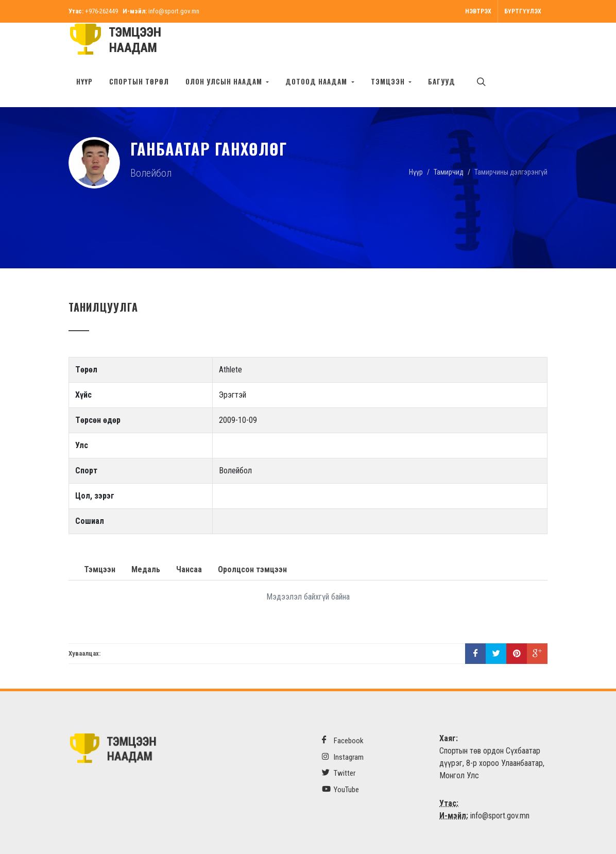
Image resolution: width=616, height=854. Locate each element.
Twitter (339, 773)
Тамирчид (449, 172)
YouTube (340, 789)
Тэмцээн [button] (389, 81)
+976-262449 (101, 11)
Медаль (146, 569)
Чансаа (189, 569)
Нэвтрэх (478, 11)
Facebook (343, 740)
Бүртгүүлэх (523, 11)
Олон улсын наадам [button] (225, 81)
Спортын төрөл (139, 81)
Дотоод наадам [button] (317, 81)
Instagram (343, 757)
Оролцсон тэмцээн (252, 569)
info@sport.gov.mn (174, 11)
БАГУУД (442, 81)
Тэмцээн (100, 569)
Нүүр (84, 81)
